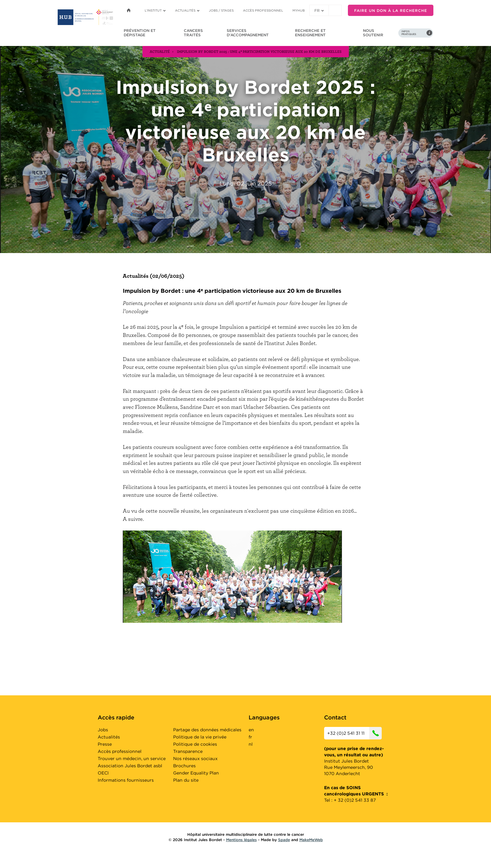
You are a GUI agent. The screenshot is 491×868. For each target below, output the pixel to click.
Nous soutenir (373, 33)
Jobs (103, 730)
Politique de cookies (195, 744)
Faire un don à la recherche (391, 10)
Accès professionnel (263, 10)
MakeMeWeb (311, 840)
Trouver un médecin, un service (132, 759)
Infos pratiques (409, 33)
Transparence (188, 751)
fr (319, 10)
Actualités (187, 10)
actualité (160, 51)
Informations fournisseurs (126, 780)
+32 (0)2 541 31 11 (354, 733)
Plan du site (186, 780)
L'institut (155, 10)
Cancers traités (193, 33)
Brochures (184, 766)
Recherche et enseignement (310, 33)
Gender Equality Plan (196, 773)
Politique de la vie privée (200, 737)
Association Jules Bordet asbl (130, 766)
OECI (103, 773)
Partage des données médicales (207, 730)
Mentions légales (241, 840)
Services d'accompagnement (248, 33)
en (251, 730)
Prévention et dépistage (140, 33)
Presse (105, 744)
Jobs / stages (221, 10)
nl (251, 744)
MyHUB (299, 10)
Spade (284, 840)
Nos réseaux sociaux (195, 759)
